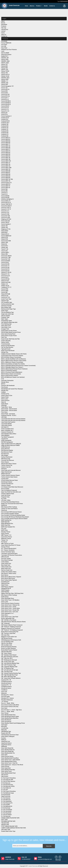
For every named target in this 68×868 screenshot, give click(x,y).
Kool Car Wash (5, 489)
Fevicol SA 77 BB (6, 257)
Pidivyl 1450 (5, 242)
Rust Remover (5, 454)
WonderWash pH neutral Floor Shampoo (12, 389)
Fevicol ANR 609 (6, 178)
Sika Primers (5, 775)
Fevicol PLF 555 (6, 216)
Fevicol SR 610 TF (6, 203)
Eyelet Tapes (5, 311)
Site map (4, 28)
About (3, 21)
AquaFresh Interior (6, 745)
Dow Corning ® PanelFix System (10, 514)
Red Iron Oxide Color (7, 570)
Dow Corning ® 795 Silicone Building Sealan (13, 515)
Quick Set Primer (6, 495)
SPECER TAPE (5, 825)
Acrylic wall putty (6, 341)
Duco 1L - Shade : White (8, 711)
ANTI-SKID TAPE (6, 830)
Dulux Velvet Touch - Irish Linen (10, 612)
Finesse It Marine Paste (8, 494)
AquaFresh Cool (6, 741)
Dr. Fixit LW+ (5, 790)
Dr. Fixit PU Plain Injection (8, 781)
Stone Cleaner (5, 462)
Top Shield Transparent (8, 437)
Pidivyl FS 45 (5, 296)
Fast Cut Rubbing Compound (9, 490)
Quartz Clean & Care (7, 395)
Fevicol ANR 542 (6, 143)
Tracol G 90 (4, 251)
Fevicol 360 (4, 189)
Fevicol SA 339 (5, 264)
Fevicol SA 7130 (6, 259)
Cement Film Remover (7, 484)
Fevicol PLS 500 (6, 218)
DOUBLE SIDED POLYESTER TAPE (10, 818)
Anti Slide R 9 (5, 427)
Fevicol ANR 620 (6, 176)
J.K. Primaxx (5, 702)
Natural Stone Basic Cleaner (9, 464)
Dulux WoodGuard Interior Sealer (10, 716)
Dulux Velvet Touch (6, 771)
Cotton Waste (5, 562)
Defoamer (4, 469)
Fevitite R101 (5, 119)
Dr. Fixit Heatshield (6, 801)
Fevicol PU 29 (5, 108)
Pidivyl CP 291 (5, 281)
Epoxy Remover (5, 449)
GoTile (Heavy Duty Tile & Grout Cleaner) (12, 356)
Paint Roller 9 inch (6, 327)
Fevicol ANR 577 (6, 138)
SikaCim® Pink (5, 583)
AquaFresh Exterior (6, 743)
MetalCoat (4, 505)
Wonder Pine (5, 352)
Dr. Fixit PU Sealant (6, 815)
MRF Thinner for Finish (7, 544)
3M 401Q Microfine (6, 652)
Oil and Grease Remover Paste (9, 480)
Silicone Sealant (6, 316)
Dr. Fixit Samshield (6, 811)
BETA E (3, 384)
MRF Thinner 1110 (6, 535)
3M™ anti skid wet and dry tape (10, 670)
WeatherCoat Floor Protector (9, 50)
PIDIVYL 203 (5, 70)
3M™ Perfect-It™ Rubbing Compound (11, 627)
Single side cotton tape (7, 314)
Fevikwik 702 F (5, 123)
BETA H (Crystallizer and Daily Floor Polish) (13, 364)
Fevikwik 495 (5, 131)
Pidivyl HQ (4, 244)
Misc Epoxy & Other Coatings (9, 507)
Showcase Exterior (6, 55)
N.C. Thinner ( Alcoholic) (8, 550)
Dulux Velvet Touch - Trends (9, 607)
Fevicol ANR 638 (6, 174)
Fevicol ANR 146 (6, 158)
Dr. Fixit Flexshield (6, 813)
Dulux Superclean (6, 768)
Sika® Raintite (5, 592)
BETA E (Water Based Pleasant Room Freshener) (14, 369)
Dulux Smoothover (6, 721)
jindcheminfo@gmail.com (45, 858)
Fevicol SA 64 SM (6, 241)
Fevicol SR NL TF (6, 201)
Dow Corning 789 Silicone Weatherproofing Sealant (15, 517)
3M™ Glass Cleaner (6, 653)
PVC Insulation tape (7, 302)
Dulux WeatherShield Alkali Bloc (10, 718)
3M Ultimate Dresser (7, 638)
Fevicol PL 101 (5, 111)
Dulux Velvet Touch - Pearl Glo (9, 763)
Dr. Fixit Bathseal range (8, 793)
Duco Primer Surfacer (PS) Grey (10, 706)
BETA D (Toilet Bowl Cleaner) (9, 371)
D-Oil (3, 379)
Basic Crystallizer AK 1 (7, 430)
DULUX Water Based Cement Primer (11, 332)
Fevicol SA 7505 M (6, 256)
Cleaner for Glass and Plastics (9, 509)
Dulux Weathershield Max (8, 770)
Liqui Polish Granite (7, 425)
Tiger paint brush (6, 349)
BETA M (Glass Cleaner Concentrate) (11, 357)
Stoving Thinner (6, 547)
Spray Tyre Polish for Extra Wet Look (11, 492)
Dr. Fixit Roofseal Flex (7, 785)
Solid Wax (4, 405)
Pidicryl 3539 (5, 60)
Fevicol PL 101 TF (6, 209)
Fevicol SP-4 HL (6, 96)
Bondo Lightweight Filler (8, 618)
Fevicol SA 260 (5, 267)
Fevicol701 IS (5, 99)
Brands (46, 6)
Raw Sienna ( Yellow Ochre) (9, 573)
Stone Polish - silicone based (9, 409)
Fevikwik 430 (5, 133)
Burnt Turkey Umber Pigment (9, 580)
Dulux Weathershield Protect (9, 761)
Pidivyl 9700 (5, 239)
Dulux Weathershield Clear (8, 715)
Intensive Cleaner (6, 485)
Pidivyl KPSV (5, 231)
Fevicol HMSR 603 (6, 236)
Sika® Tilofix (5, 585)
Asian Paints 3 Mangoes (8, 736)
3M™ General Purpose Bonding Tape (11, 673)
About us (32, 6)
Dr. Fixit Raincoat (6, 816)
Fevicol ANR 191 (6, 186)
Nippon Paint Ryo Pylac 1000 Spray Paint (12, 593)
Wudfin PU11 (5, 56)
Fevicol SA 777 (5, 266)
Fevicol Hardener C (6, 116)
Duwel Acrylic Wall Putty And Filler (11, 339)
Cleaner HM (4, 247)
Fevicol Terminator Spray (8, 552)
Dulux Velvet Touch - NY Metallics (10, 600)
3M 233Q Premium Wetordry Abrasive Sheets (13, 622)
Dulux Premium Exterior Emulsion (10, 603)
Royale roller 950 (6, 733)
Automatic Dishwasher (7, 381)
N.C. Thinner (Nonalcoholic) (9, 548)
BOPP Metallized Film (7, 524)
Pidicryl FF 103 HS (6, 272)
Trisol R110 (4, 194)
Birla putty (4, 726)
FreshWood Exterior (7, 682)
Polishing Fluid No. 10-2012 (9, 415)
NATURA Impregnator (7, 442)
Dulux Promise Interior (7, 756)
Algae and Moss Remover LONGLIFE (11, 444)
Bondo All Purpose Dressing (9, 647)
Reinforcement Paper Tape (8, 309)
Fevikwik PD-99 (5, 121)
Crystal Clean (5, 479)
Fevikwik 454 (5, 126)
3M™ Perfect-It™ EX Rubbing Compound (12, 630)
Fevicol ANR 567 (6, 139)
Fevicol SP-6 (5, 93)
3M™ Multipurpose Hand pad (9, 660)
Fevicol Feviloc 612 (6, 183)
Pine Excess (5, 387)
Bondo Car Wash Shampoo (9, 648)
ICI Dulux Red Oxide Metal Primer (10, 502)
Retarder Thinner (6, 532)
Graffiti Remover (6, 447)
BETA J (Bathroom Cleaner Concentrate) (12, 362)
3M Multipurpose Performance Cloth (11, 640)
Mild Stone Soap (6, 459)
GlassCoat (4, 510)
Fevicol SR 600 (5, 198)
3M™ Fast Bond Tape (7, 672)
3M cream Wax (5, 635)
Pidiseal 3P (4, 113)
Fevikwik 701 (5, 129)
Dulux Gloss (5, 615)
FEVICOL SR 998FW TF (7, 199)
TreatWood (4, 690)
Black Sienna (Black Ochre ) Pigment (11, 577)
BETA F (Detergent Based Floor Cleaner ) (12, 367)
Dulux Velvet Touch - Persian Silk (10, 610)
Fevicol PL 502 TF (6, 208)
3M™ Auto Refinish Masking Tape (10, 663)
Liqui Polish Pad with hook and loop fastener (13, 419)
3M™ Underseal (5, 623)
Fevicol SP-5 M (5, 94)
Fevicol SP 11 (5, 98)
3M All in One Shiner (7, 643)
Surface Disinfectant (7, 457)
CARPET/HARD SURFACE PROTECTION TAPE (14, 828)
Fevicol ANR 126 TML (7, 179)
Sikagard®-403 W (6, 588)
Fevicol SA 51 (5, 277)
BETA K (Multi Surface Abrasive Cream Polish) (14, 361)
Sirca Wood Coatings (7, 560)
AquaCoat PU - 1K (6, 685)
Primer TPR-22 (5, 223)
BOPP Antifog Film (6, 520)
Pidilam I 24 (4, 284)
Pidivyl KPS (4, 232)
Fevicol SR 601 (5, 106)
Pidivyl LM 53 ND (6, 282)
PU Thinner (4, 542)
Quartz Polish (5, 397)
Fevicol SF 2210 (6, 276)
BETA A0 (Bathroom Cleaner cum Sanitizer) (13, 377)
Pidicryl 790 (4, 73)
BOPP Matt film (5, 522)
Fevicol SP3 (4, 91)
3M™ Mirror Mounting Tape (9, 677)
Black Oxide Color (6, 568)
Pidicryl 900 (4, 68)
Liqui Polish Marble (6, 424)
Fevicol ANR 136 (6, 164)
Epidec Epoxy (5, 597)
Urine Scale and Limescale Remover (11, 470)
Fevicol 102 (4, 88)
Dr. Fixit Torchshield (7, 810)
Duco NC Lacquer (6, 558)
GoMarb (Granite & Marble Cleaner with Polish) (14, 354)
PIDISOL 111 (5, 81)
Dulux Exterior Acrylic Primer (9, 336)
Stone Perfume (5, 400)
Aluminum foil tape (6, 306)
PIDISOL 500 (5, 83)
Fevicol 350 (4, 191)
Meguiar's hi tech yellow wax (9, 637)
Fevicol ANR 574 (6, 184)
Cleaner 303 (5, 228)
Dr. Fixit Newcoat (6, 800)
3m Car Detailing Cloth (7, 642)
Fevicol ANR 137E (6, 161)
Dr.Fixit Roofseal (6, 795)
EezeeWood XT (5, 582)
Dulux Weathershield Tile (8, 753)
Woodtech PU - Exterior (8, 698)
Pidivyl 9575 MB (6, 294)
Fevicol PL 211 (5, 211)
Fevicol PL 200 (5, 214)
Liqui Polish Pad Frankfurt (8, 422)
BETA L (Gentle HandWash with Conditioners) (14, 359)
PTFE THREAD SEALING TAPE (9, 826)
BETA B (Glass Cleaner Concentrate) (11, 374)
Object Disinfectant (6, 472)
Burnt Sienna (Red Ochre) (8, 578)
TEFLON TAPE (5, 823)
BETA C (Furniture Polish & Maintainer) (12, 372)
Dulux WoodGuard (6, 720)
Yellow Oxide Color (6, 567)
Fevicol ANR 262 (6, 153)
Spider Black (5, 404)
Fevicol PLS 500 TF (6, 206)
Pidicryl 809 (4, 66)
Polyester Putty (5, 497)
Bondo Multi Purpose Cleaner (9, 650)
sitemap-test (5, 29)
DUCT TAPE (4, 820)
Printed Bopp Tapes (7, 321)
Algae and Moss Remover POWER (10, 445)
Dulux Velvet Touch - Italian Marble (11, 760)
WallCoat (4, 740)
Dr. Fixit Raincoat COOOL (8, 786)
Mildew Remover (6, 474)
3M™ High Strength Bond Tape (9, 675)
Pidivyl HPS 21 (5, 234)
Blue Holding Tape (6, 307)
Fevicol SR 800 (5, 196)
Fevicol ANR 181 (6, 188)
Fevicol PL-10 (5, 109)
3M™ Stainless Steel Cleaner (9, 655)
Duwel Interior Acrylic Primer (9, 331)
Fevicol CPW (5, 289)
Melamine (4, 693)
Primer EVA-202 (6, 221)
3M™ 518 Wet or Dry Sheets (9, 620)
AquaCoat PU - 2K (6, 680)
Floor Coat (4, 692)
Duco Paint (4, 708)
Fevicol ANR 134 (6, 166)
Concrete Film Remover (8, 460)
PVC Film (4, 529)
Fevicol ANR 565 (6, 141)
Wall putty (4, 730)
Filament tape (5, 301)
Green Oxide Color (6, 563)
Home (27, 6)
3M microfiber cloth (7, 645)
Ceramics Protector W (7, 432)
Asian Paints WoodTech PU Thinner (11, 545)
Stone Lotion (5, 399)
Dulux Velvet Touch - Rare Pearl (10, 617)
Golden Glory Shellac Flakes (9, 572)
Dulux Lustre (5, 602)
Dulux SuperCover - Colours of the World (12, 765)
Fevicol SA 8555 (6, 261)
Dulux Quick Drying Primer (8, 334)
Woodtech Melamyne (7, 700)
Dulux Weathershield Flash (8, 773)
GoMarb (3, 392)
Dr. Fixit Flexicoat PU (7, 803)
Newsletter (4, 25)
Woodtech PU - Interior (7, 695)
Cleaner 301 (5, 226)
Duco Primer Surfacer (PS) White (10, 705)
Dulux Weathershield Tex (8, 750)
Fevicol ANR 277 (6, 149)
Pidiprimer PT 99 (6, 229)
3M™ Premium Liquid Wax (8, 633)
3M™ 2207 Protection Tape (8, 665)
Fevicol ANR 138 (6, 159)
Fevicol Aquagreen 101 (7, 86)
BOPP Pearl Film (6, 525)
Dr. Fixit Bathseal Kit (7, 806)
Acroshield (4, 41)
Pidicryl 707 (4, 65)
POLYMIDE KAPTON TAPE (8, 821)
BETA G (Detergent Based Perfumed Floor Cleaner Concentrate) (18, 366)
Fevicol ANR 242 (6, 156)
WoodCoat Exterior (6, 683)
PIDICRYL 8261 (5, 78)
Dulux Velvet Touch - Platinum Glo (10, 605)
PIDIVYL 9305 (5, 63)
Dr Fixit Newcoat (6, 783)
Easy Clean (4, 48)
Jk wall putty (5, 728)
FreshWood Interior (6, 687)
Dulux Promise (5, 766)
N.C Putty (4, 499)
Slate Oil (4, 402)
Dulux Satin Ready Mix (7, 748)
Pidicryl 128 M (5, 71)
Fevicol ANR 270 (6, 151)
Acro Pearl (4, 45)
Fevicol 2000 (5, 291)
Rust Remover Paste (7, 452)
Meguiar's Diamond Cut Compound (11, 628)
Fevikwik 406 (5, 136)
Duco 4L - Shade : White (8, 703)
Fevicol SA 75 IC (6, 297)
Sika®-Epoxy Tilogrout (7, 587)
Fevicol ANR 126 (6, 181)
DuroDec (4, 738)
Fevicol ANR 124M (6, 168)
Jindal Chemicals (33, 866)
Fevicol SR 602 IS (6, 104)
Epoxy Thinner (5, 534)
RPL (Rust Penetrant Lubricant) (10, 657)
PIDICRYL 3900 (5, 61)
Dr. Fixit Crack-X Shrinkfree (8, 778)
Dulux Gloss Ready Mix (7, 751)
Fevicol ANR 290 (6, 148)
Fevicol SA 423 (5, 271)
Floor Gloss (4, 412)
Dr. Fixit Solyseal (6, 798)
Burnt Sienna (5, 575)
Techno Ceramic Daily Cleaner (9, 477)
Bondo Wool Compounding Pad (10, 632)
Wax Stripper (5, 455)
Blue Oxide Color (6, 565)
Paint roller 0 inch (6, 326)
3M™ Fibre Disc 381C (7, 658)
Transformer (5, 439)
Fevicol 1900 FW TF (7, 204)
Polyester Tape (5, 317)
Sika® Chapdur (5, 590)
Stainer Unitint (5, 342)
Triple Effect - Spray (7, 407)
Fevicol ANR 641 (6, 173)
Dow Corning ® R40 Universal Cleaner (11, 512)
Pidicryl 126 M (5, 76)
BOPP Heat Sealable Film (8, 527)
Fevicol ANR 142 (6, 146)
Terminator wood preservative (9, 553)
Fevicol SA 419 (5, 269)
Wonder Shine (5, 382)
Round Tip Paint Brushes (8, 346)
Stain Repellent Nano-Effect (9, 434)
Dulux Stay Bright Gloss (8, 598)
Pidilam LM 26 (5, 286)
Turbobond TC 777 (6, 287)
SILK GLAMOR (5, 53)
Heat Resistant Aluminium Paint (10, 735)
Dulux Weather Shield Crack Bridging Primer (13, 723)
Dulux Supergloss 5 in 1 (8, 613)
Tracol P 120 (5, 249)
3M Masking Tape (6, 731)
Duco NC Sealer (6, 697)
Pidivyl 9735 (5, 237)
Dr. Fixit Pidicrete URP (7, 780)
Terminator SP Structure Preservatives (12, 555)
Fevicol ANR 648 (6, 171)
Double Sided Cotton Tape (8, 831)
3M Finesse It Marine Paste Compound (12, 625)
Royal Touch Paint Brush (8, 351)
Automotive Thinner (7, 537)
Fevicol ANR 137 (6, 163)
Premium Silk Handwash (8, 386)
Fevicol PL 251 (5, 213)
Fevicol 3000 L (5, 252)
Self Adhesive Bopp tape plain (9, 322)
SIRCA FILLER (5, 557)
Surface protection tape (8, 304)
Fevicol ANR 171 (6, 144)
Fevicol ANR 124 (6, 169)
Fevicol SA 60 (5, 262)
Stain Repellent (5, 435)
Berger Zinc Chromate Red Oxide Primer (12, 504)
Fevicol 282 (4, 292)
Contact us (52, 6)
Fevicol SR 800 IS (6, 103)
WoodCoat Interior (6, 688)
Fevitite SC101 (5, 118)
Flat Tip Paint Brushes (7, 347)
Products (39, 6)
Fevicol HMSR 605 (6, 43)
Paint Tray (4, 337)
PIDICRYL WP (5, 58)
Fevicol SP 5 (5, 246)
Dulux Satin (4, 755)
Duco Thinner (5, 713)
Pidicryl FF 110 (5, 274)
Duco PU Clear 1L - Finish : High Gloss (11, 710)
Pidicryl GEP (5, 84)
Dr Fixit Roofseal (6, 808)
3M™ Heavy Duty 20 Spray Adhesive (11, 678)
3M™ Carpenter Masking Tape (9, 667)
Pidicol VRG (4, 254)
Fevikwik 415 (5, 134)
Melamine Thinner (6, 539)
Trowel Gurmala (6, 344)
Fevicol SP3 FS (5, 89)
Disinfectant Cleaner (7, 482)
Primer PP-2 (5, 114)
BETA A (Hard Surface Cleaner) (10, 376)
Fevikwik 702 (5, 128)
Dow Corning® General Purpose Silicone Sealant (14, 519)
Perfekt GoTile (5, 394)
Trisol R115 (4, 193)
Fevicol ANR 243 (6, 154)
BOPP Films (5, 530)
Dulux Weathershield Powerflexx (10, 758)
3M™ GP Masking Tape (7, 668)
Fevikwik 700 (5, 124)
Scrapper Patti (5, 329)
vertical (3, 31)
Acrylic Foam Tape (6, 299)
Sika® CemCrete (6, 796)
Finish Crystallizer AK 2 (8, 429)
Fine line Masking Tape (7, 312)
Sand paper (4, 725)
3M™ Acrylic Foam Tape (8, 662)
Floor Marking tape (6, 324)
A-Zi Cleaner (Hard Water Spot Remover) (12, 487)
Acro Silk (4, 46)
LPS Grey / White (6, 500)
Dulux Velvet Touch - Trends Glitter (11, 608)
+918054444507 (63, 1)
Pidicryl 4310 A (5, 74)
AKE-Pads (4, 417)
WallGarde (4, 746)
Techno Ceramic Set (7, 465)
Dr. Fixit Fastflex (6, 805)
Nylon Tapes (5, 319)
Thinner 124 (5, 540)
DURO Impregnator (6, 440)
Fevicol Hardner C (6, 224)
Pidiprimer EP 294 (6, 219)
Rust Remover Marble (7, 450)
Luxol (3, 51)
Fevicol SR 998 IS (6, 101)
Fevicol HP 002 (5, 279)
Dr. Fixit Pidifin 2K (6, 788)
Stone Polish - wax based (8, 414)
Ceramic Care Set (6, 467)
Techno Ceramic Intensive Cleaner (10, 475)
